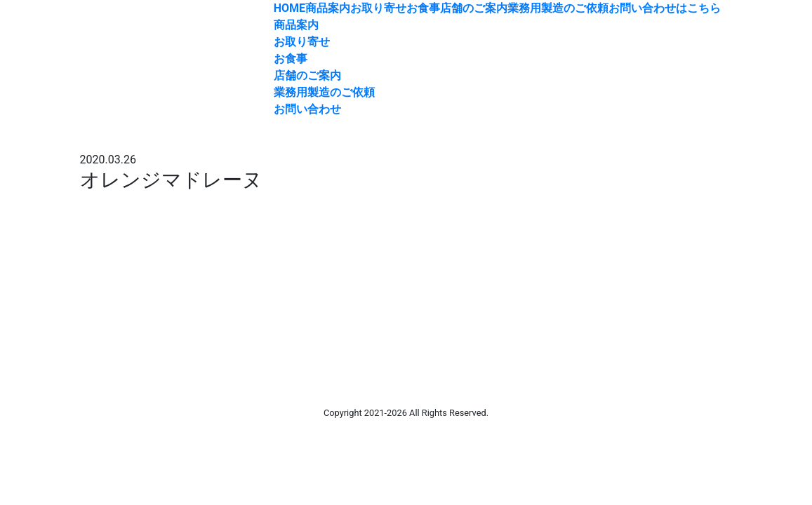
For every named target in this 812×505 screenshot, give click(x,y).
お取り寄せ (378, 8)
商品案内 (328, 8)
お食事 (423, 8)
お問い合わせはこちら (665, 8)
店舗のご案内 (474, 8)
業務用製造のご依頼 (558, 8)
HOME (289, 8)
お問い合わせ (307, 109)
